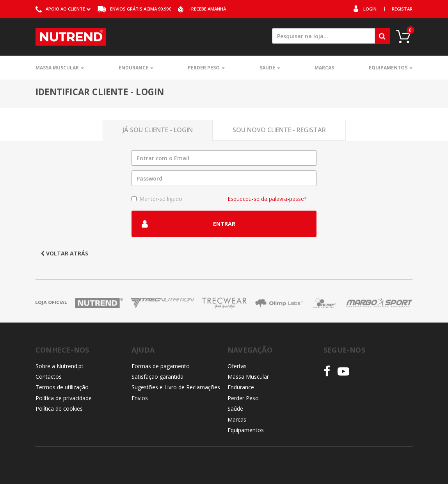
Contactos (49, 377)
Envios (140, 398)
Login (370, 9)
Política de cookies (59, 409)
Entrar (188, 224)
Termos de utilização (62, 387)
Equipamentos (391, 68)
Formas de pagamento (161, 366)
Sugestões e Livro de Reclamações (176, 387)
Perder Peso (206, 68)
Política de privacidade (64, 398)
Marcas (324, 68)
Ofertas (237, 366)
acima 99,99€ (134, 9)
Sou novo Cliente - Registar (279, 130)
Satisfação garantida (157, 377)
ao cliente (63, 9)
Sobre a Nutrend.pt (60, 366)
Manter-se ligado (157, 199)
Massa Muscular (60, 68)
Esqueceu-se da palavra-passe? (267, 199)
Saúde (270, 68)
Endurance (136, 68)
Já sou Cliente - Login (158, 130)
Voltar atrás (64, 253)
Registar (402, 9)
